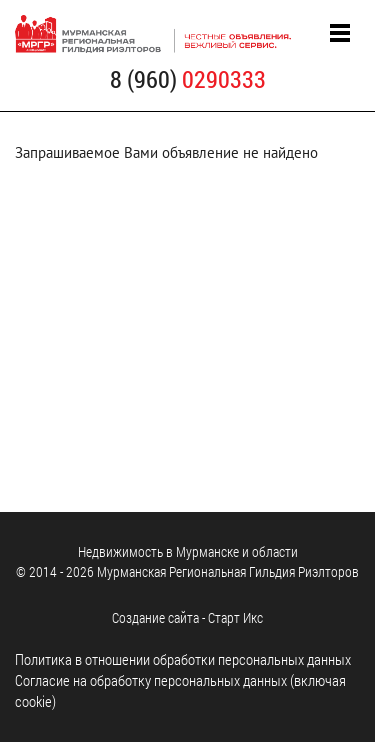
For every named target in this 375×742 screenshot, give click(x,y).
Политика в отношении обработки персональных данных (183, 659)
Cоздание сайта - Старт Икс (187, 617)
